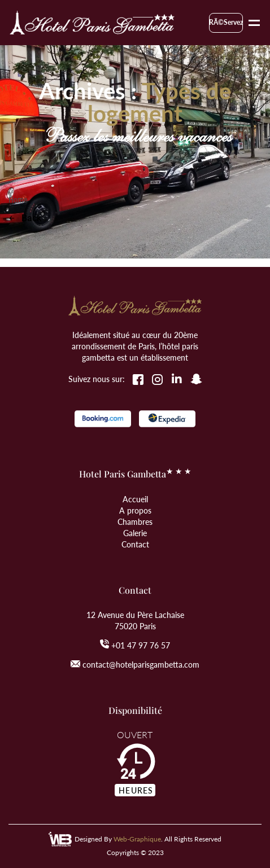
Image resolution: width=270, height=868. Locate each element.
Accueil (135, 499)
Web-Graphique (137, 839)
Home (18, 200)
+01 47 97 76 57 (141, 645)
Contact (135, 544)
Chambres (135, 521)
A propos (135, 510)
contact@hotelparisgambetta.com (141, 664)
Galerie (135, 533)
